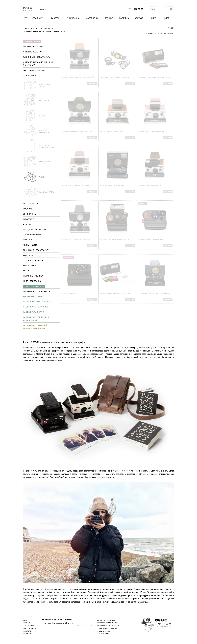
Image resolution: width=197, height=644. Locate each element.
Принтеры (28, 240)
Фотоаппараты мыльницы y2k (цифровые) (38, 64)
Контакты (140, 18)
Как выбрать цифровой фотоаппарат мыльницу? (36, 327)
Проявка (109, 18)
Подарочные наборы (34, 47)
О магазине (29, 626)
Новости (27, 631)
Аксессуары (73, 18)
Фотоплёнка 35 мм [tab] (32, 52)
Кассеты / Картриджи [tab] (34, 70)
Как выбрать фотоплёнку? (37, 302)
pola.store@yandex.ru (163, 626)
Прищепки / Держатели (35, 229)
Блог (167, 18)
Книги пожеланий (32, 281)
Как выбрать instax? (34, 312)
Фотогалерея (29, 628)
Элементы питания (33, 260)
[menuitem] (27, 18)
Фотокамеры (38, 18)
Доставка (124, 18)
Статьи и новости (104, 631)
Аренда (27, 271)
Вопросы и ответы (33, 297)
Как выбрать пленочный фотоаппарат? (36, 319)
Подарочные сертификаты (37, 291)
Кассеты (56, 18)
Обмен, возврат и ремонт (107, 628)
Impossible (29, 219)
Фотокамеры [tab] (30, 75)
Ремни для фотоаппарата (36, 250)
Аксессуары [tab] (29, 255)
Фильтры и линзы (32, 235)
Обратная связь (103, 634)
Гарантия (28, 634)
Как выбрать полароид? (36, 307)
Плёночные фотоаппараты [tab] (37, 57)
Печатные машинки (33, 276)
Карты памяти (30, 266)
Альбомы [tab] (28, 224)
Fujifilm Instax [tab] (31, 204)
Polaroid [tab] (28, 209)
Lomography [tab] (30, 214)
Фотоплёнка (92, 18)
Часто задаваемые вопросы (108, 626)
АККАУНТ (166, 28)
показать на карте (84, 626)
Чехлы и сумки (31, 245)
